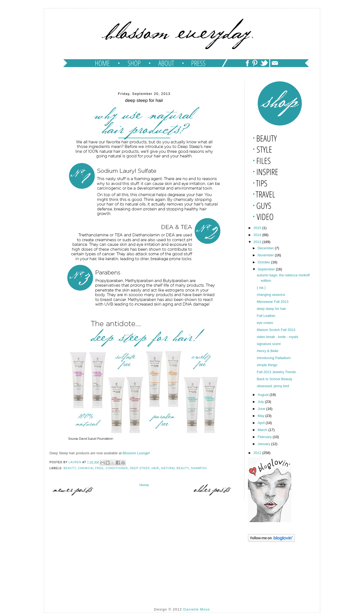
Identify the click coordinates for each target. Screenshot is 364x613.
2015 (258, 228)
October (264, 262)
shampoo (199, 468)
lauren (75, 462)
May (262, 416)
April (262, 423)
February (265, 437)
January (264, 444)
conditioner (117, 468)
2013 (258, 242)
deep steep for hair (271, 309)
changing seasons (271, 295)
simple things (267, 365)
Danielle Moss (197, 609)
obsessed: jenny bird (273, 386)
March (263, 430)
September (267, 269)
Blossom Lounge (136, 453)
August (264, 395)
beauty (70, 468)
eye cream (265, 323)
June (262, 409)
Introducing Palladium (274, 358)
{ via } (262, 288)
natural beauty (175, 468)
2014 (258, 235)
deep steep (140, 468)
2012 (258, 453)
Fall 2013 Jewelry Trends (276, 372)
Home (144, 485)
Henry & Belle (267, 351)
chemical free (91, 468)
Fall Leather (266, 316)
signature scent (269, 344)
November (266, 255)
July (261, 402)
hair (155, 468)
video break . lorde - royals (277, 337)
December (266, 248)
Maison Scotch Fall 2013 (276, 330)
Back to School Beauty (274, 379)
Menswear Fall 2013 (272, 302)
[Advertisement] (275, 571)
